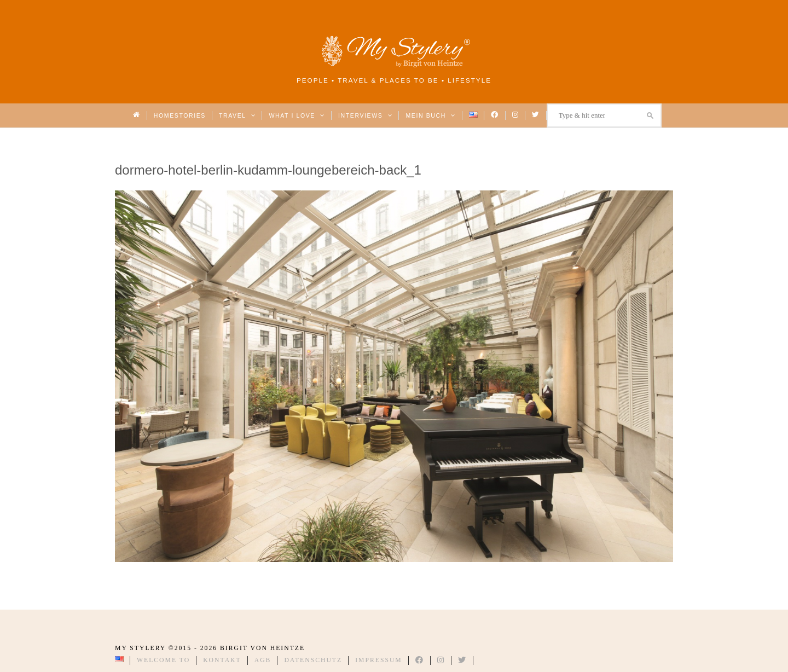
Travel (237, 115)
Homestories (180, 115)
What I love (297, 115)
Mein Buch (431, 115)
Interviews (365, 115)
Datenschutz (313, 660)
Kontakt (222, 660)
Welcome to (163, 660)
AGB (263, 660)
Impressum (379, 660)
